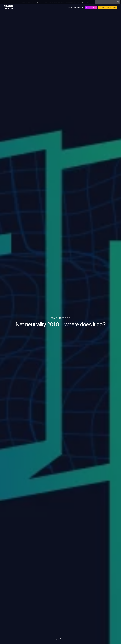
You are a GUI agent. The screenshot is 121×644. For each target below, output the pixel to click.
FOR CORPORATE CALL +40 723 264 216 (49, 2)
